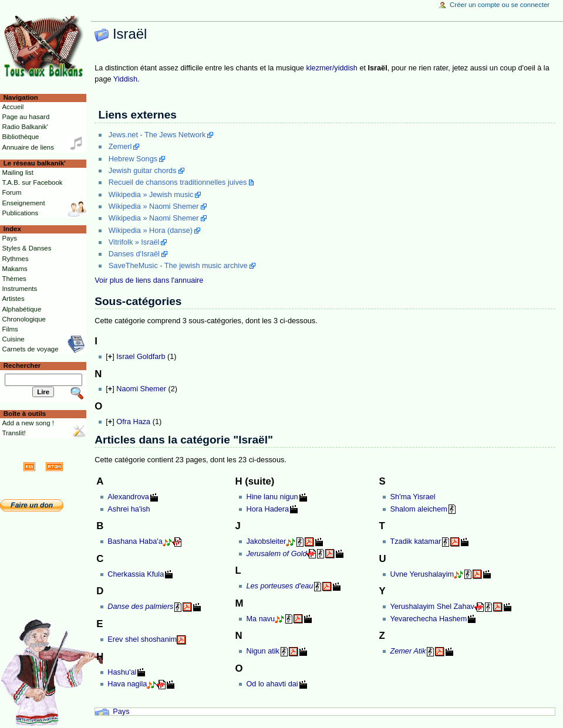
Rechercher (22, 365)
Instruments (19, 289)
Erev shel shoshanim (142, 639)
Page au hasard (26, 117)
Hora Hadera (267, 509)
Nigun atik (262, 651)
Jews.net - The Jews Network (157, 135)
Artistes (13, 299)
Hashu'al (122, 672)
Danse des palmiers (140, 607)
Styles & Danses (26, 248)
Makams (14, 269)
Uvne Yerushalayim (422, 574)
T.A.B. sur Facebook (32, 182)
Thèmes (14, 279)
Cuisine (13, 339)
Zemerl (120, 147)
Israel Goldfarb (141, 357)
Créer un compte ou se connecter (500, 5)
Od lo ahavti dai (272, 684)
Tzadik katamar (415, 541)
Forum (11, 192)
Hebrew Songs (133, 159)
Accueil (13, 107)
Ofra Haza (133, 422)
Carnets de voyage (30, 349)
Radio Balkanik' (25, 127)
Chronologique (24, 319)
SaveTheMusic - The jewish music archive (178, 266)
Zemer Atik (408, 651)
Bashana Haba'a (135, 541)
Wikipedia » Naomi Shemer (154, 206)
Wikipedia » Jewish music (151, 195)
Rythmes (15, 259)
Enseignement (23, 203)
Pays (121, 712)
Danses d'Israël (134, 254)
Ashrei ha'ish (129, 509)
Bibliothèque (20, 137)
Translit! (14, 433)
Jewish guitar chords (143, 171)
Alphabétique (21, 309)
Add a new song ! (28, 423)
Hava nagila (127, 684)
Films (10, 329)
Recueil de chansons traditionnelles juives (178, 182)
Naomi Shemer (141, 389)
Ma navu (260, 619)
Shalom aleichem (418, 509)
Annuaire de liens (28, 147)
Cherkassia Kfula (136, 574)
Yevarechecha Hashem (428, 619)
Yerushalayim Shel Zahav (432, 607)
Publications (20, 213)
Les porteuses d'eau (279, 586)
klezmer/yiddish (331, 68)
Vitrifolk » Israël (134, 242)
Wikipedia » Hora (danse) (151, 231)
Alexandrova (128, 497)
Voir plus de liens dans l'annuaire (149, 280)
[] (110, 357)
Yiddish (125, 79)
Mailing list (17, 172)
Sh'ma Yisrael (412, 497)
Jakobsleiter (266, 541)
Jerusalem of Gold (276, 554)
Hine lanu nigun (272, 497)
